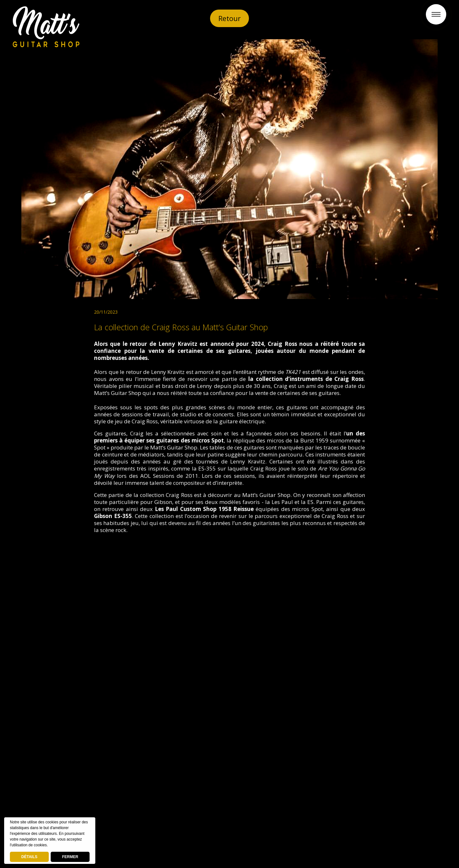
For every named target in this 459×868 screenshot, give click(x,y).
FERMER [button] (70, 857)
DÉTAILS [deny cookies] (29, 857)
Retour (229, 18)
